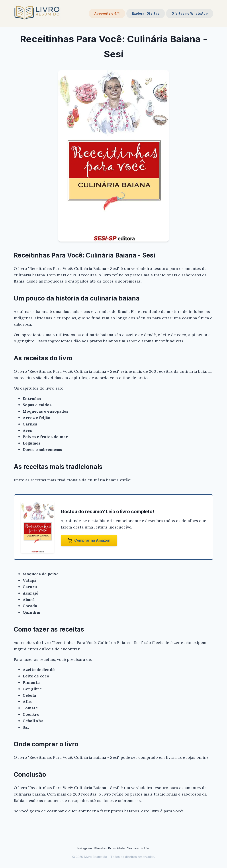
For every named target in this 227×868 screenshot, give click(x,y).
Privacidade (116, 848)
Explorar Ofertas (146, 13)
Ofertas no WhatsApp (190, 13)
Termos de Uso (139, 848)
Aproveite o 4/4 (107, 13)
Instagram (84, 848)
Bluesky (100, 848)
